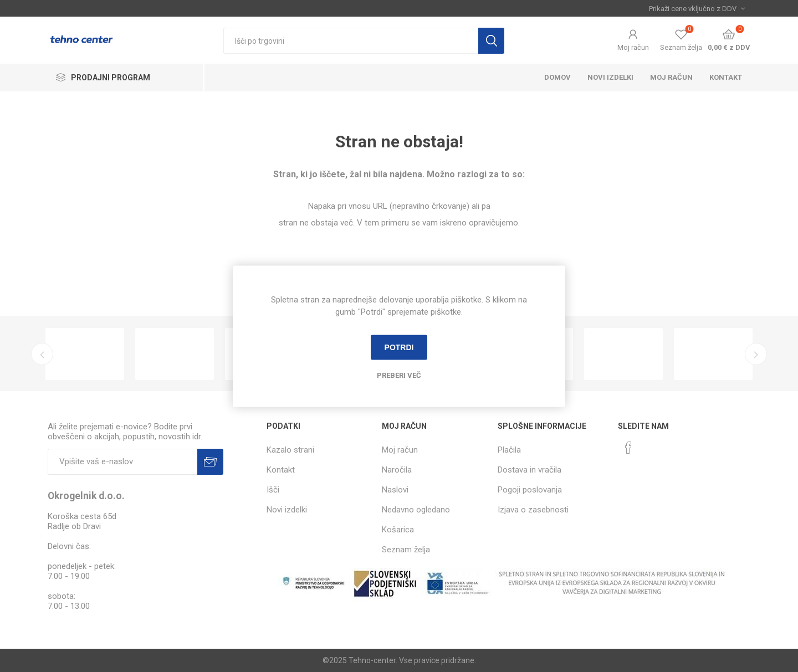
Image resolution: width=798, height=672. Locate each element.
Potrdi (399, 347)
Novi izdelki (610, 77)
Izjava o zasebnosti (533, 510)
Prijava (210, 462)
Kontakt (726, 77)
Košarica (398, 530)
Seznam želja (406, 550)
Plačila (509, 450)
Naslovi (395, 490)
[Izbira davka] (697, 8)
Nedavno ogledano (416, 510)
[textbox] (351, 41)
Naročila (397, 470)
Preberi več (399, 375)
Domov (557, 77)
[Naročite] (122, 462)
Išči (491, 41)
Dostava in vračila (530, 470)
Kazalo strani (290, 450)
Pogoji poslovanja (530, 490)
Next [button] (756, 354)
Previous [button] (42, 354)
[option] (85, 354)
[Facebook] (628, 448)
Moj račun (633, 47)
